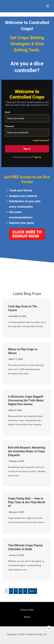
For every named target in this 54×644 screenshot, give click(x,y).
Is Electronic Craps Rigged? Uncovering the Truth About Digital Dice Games (26, 400)
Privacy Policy (27, 610)
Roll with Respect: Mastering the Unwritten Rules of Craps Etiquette (27, 451)
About (27, 617)
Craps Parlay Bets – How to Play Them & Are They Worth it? (27, 502)
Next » (32, 591)
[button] (27, 234)
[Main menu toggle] (48, 6)
